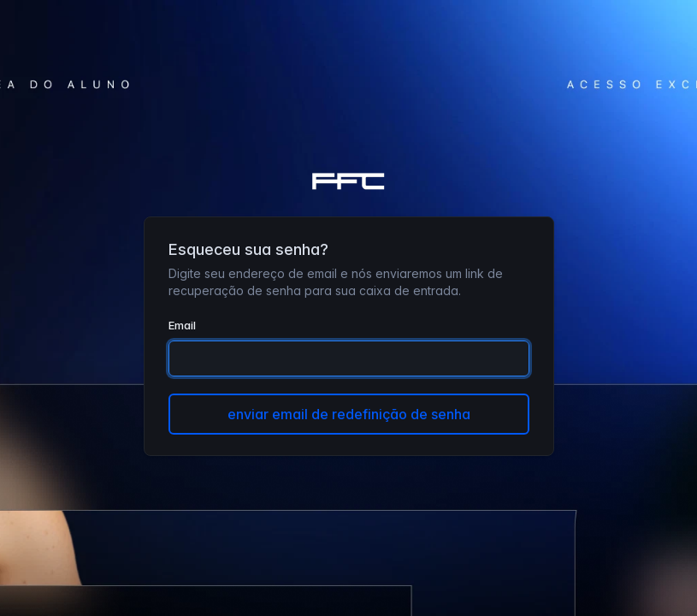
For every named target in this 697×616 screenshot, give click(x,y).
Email (182, 325)
